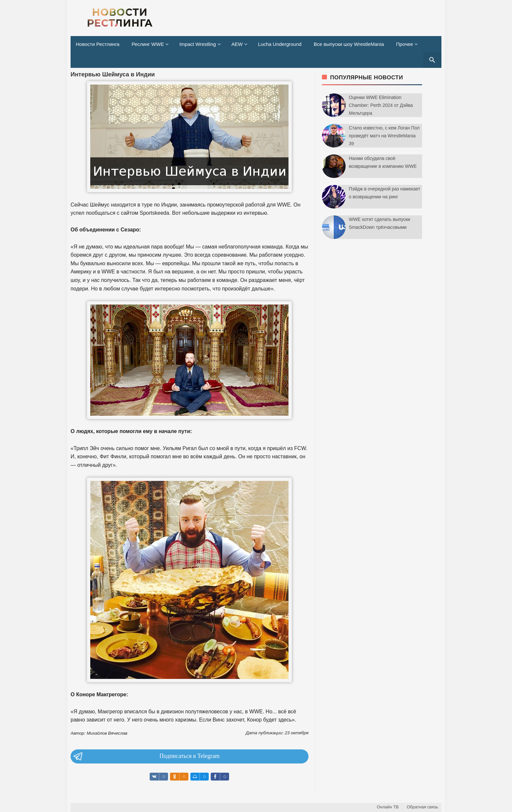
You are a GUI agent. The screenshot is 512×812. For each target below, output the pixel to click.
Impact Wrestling (197, 44)
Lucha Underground (280, 44)
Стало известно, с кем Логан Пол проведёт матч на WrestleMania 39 (384, 136)
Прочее (405, 44)
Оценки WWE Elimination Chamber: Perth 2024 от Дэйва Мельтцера (381, 105)
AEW (237, 44)
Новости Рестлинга (98, 44)
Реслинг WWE (148, 44)
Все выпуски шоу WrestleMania (349, 44)
